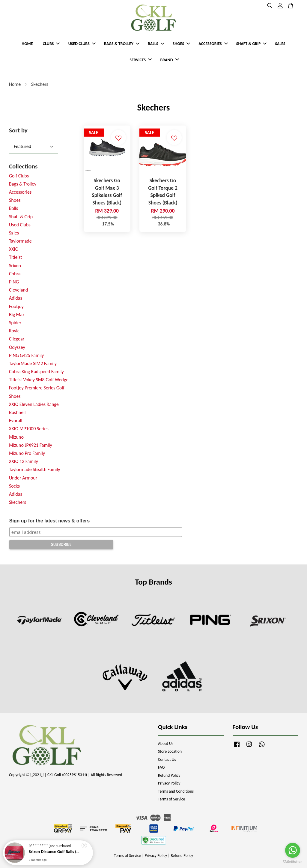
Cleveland (18, 290)
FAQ (161, 767)
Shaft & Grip (21, 217)
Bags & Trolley (23, 184)
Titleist (16, 257)
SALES (280, 44)
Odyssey (17, 347)
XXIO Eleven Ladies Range (34, 404)
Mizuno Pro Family (27, 453)
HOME (27, 44)
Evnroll (16, 420)
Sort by (18, 130)
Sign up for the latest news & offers (49, 521)
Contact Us (167, 759)
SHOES (181, 44)
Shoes (15, 200)
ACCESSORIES (213, 44)
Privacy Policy (169, 783)
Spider (15, 323)
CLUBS (51, 44)
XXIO (14, 249)
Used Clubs (20, 225)
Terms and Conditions (176, 791)
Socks (14, 486)
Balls (13, 208)
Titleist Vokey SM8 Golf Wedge (39, 380)
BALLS (156, 44)
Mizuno (16, 437)
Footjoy (16, 306)
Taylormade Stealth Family (34, 469)
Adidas (16, 298)
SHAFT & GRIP (251, 44)
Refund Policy (169, 775)
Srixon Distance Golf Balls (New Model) (55, 853)
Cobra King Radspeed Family (36, 372)
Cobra (15, 274)
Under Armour (23, 478)
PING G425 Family (26, 355)
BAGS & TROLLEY (122, 44)
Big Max (17, 315)
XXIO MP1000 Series (29, 429)
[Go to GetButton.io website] (293, 862)
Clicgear (17, 339)
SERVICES (141, 60)
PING (14, 282)
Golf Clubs (19, 176)
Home (15, 84)
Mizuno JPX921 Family (31, 445)
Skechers (18, 502)
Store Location (170, 751)
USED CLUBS (82, 44)
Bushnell (17, 412)
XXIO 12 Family (24, 461)
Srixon (15, 266)
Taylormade (20, 241)
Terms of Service (171, 799)
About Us (166, 744)
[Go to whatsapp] (293, 850)
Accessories (20, 192)
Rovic (14, 331)
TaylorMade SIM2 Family (33, 363)
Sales (14, 233)
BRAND (169, 60)
